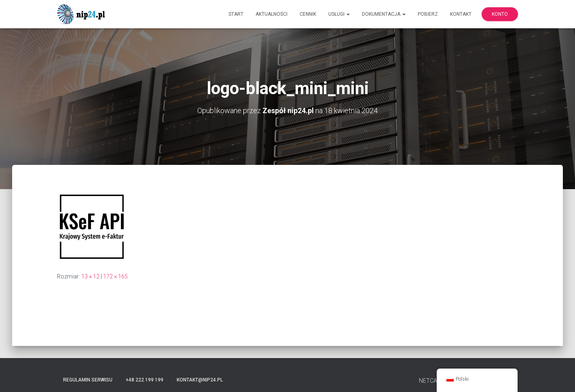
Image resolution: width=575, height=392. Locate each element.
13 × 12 (90, 276)
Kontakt (461, 14)
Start (236, 14)
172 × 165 (115, 276)
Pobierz (428, 14)
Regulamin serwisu (88, 380)
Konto (500, 14)
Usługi (339, 14)
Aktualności (272, 14)
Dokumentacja (384, 14)
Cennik (308, 14)
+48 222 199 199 (145, 380)
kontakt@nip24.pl (200, 380)
